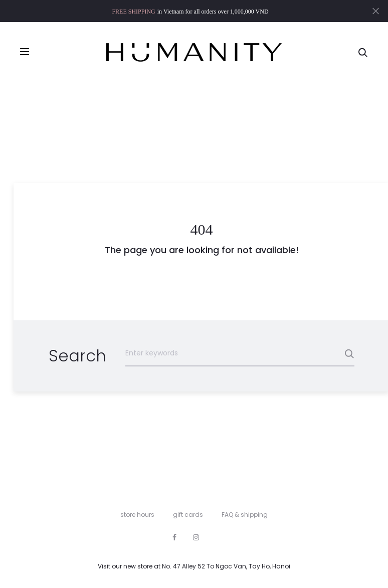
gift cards (188, 515)
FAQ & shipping (245, 515)
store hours (137, 515)
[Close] (376, 11)
